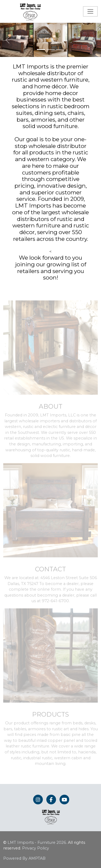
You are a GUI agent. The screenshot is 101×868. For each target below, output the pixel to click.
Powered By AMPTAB (24, 858)
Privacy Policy (36, 848)
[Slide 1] (41, 50)
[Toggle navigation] (90, 11)
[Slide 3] (60, 50)
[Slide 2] (51, 50)
